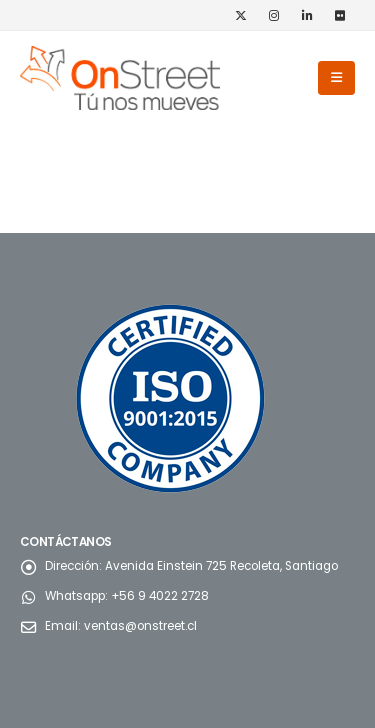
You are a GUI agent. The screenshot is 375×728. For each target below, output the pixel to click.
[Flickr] (340, 15)
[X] (241, 15)
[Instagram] (274, 15)
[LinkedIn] (307, 15)
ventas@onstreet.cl (140, 626)
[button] (336, 78)
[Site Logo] (120, 78)
